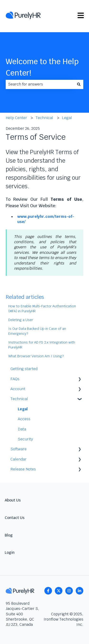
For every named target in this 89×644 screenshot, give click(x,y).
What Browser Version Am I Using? (36, 356)
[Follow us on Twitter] (59, 591)
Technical (44, 118)
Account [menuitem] (18, 389)
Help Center (16, 118)
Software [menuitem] (19, 449)
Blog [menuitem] (9, 535)
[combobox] (40, 84)
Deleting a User (21, 320)
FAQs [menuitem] (15, 379)
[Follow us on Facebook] (48, 591)
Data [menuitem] (22, 429)
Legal (67, 118)
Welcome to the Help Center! (42, 67)
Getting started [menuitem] (24, 369)
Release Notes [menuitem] (23, 469)
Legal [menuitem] (23, 409)
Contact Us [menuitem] (15, 518)
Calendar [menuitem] (19, 459)
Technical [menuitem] (19, 399)
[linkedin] (80, 591)
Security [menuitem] (25, 439)
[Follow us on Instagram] (69, 591)
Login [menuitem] (10, 552)
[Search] (79, 84)
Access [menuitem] (24, 419)
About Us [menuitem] (13, 500)
